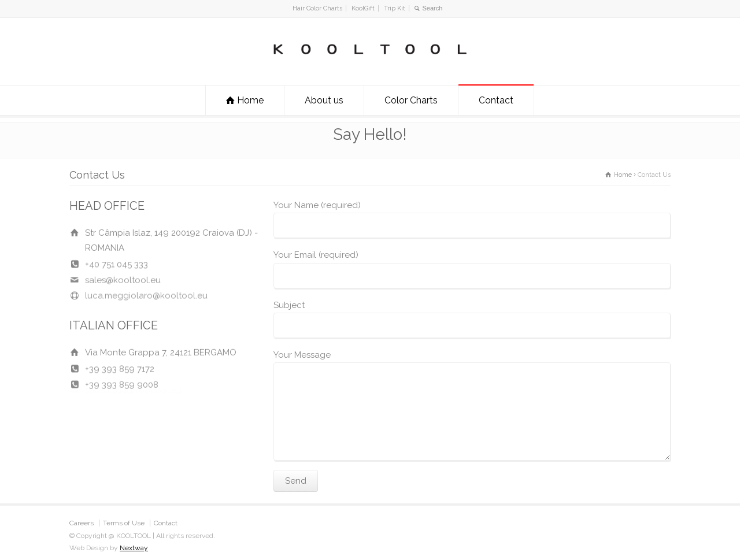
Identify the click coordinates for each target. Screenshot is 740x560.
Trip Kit (395, 8)
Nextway (134, 548)
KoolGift (363, 8)
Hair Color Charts (317, 8)
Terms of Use (124, 523)
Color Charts (411, 100)
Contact (496, 100)
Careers (82, 523)
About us (324, 100)
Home (250, 100)
